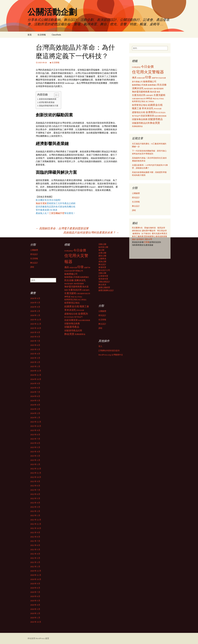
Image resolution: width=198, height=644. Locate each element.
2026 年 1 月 (35, 315)
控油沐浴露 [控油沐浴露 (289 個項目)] (162, 78)
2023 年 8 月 (35, 435)
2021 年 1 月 (35, 567)
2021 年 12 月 (36, 520)
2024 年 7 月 (35, 392)
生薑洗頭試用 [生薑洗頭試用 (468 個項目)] (139, 95)
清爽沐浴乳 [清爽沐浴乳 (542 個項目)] (138, 88)
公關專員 (102, 259)
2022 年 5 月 (35, 498)
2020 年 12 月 (36, 571)
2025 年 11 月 (36, 324)
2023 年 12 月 (36, 422)
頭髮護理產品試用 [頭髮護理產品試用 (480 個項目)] (141, 123)
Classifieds (56, 35)
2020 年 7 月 (35, 592)
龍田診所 (161, 228)
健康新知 (136, 233)
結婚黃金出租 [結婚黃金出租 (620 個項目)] (155, 105)
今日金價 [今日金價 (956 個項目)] (147, 67)
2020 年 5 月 (35, 601)
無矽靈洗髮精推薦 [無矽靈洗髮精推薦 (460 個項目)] (141, 92)
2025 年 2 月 (35, 362)
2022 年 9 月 (35, 481)
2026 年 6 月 (35, 298)
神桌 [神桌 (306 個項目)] (154, 99)
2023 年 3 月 (35, 456)
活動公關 (102, 244)
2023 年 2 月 (35, 460)
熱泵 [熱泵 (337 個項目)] (158, 92)
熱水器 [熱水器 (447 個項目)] (153, 92)
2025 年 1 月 (35, 366)
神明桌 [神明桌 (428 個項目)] (149, 98)
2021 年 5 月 (35, 550)
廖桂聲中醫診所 (149, 231)
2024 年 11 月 (36, 375)
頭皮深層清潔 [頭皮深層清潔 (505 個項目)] (147, 116)
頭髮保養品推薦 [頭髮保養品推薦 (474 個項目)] (140, 119)
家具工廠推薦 (138, 236)
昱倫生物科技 (150, 228)
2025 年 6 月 (35, 345)
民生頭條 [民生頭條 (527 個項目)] (162, 85)
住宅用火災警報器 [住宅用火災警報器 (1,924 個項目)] (148, 72)
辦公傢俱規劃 (157, 236)
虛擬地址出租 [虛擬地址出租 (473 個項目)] (139, 112)
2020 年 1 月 (35, 618)
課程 (134, 210)
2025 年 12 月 (36, 320)
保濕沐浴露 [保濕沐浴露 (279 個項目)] (141, 78)
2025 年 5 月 (35, 349)
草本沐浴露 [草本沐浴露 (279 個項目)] (158, 109)
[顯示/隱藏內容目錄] (55, 95)
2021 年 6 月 (35, 545)
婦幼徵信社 (137, 231)
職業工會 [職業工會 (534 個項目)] (137, 108)
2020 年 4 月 (35, 605)
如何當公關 (103, 247)
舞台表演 (102, 285)
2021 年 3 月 (35, 558)
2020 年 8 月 (35, 588)
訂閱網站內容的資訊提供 (109, 350)
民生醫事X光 (137, 228)
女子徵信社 (146, 233)
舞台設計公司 (104, 270)
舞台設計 (136, 206)
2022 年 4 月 (35, 503)
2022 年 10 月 (36, 477)
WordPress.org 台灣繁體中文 (111, 355)
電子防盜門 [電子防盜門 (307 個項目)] (136, 116)
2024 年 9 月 (35, 383)
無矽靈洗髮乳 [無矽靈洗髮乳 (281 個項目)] (149, 89)
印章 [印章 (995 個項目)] (148, 77)
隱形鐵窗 (148, 236)
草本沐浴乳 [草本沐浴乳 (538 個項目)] (148, 108)
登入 (100, 346)
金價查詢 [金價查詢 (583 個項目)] (151, 112)
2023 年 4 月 (35, 452)
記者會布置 (103, 276)
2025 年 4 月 (35, 354)
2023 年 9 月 (35, 430)
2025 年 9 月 (35, 332)
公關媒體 (136, 193)
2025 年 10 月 (36, 328)
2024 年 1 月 (35, 418)
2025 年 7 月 (35, 341)
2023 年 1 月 (35, 464)
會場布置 (102, 267)
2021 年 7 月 (35, 541)
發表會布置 (103, 279)
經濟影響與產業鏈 (47, 102)
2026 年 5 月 (35, 303)
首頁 (30, 35)
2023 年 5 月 (35, 447)
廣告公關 (102, 256)
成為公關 (102, 262)
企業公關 (102, 253)
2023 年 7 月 (35, 439)
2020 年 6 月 (35, 596)
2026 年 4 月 (35, 307)
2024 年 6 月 (35, 396)
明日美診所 (162, 231)
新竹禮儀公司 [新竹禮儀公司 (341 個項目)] (137, 82)
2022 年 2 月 (35, 511)
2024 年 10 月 (36, 379)
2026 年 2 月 (35, 311)
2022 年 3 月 (35, 507)
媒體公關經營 (104, 287)
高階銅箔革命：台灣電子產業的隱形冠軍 (62, 228)
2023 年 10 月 (36, 426)
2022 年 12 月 (36, 469)
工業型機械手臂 (57, 213)
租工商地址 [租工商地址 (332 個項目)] (150, 101)
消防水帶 (148, 239)
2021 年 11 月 (36, 524)
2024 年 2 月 (35, 413)
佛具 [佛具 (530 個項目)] (134, 78)
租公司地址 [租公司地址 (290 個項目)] (160, 99)
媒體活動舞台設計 (106, 290)
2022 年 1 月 (35, 515)
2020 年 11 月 (36, 575)
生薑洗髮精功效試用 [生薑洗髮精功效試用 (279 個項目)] (139, 99)
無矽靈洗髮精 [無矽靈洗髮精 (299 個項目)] (159, 89)
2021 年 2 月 (35, 562)
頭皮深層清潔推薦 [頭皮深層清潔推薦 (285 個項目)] (160, 116)
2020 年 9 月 (35, 584)
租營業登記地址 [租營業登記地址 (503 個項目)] (140, 105)
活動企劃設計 (104, 282)
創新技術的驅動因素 (48, 99)
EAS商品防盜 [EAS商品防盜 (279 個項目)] (136, 67)
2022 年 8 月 (35, 486)
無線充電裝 (42, 203)
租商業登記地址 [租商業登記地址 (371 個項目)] (139, 101)
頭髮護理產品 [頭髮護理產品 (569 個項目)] (155, 119)
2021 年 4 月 (35, 554)
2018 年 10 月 (36, 622)
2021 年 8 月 (35, 537)
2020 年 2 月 (35, 613)
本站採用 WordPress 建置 (38, 638)
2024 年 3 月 (35, 409)
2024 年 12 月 (36, 371)
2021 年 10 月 (36, 528)
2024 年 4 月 (35, 405)
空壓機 (146, 242)
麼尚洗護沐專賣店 (159, 233)
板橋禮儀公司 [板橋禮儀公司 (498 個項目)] (150, 81)
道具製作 (140, 239)
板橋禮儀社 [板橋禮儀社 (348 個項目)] (152, 85)
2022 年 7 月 (35, 490)
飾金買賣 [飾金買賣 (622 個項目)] (155, 123)
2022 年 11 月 (36, 473)
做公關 (101, 250)
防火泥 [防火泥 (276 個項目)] (158, 113)
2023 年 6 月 (35, 443)
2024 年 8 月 (35, 388)
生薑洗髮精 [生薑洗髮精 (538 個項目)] (159, 95)
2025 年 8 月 (35, 337)
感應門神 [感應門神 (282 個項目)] (155, 78)
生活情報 (42, 35)
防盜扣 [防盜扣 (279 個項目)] (163, 112)
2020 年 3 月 (35, 609)
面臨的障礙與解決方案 (49, 106)
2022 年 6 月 (35, 494)
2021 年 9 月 (35, 532)
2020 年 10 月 (36, 579)
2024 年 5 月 (35, 400)
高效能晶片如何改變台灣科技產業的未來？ (91, 232)
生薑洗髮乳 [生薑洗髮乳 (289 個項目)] (149, 95)
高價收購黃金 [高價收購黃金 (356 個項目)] (137, 126)
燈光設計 (136, 197)
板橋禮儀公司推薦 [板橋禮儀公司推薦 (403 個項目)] (140, 85)
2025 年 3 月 (35, 358)
